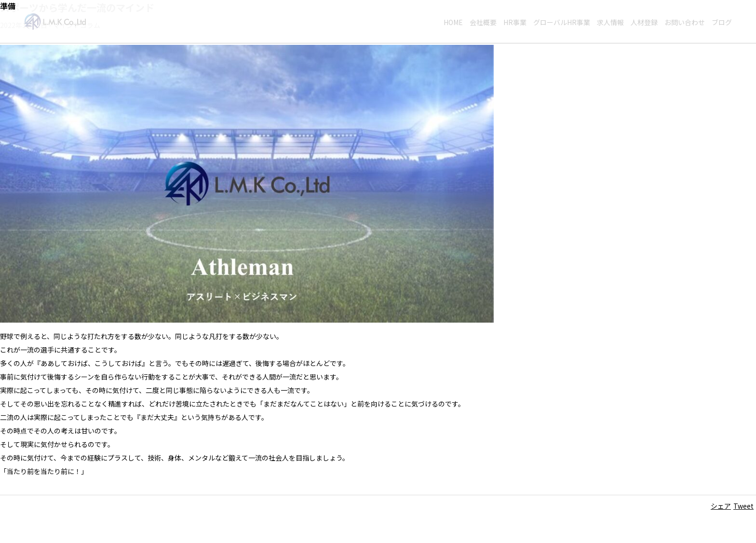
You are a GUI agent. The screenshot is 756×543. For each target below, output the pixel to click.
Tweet (743, 506)
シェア (721, 506)
